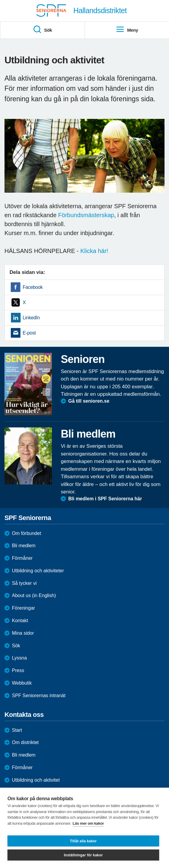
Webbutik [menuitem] (22, 683)
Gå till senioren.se (89, 401)
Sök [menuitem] (42, 30)
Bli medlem (24, 546)
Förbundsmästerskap (86, 215)
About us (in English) (34, 595)
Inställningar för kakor (83, 855)
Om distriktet (25, 742)
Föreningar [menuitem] (23, 608)
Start (17, 730)
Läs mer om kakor (88, 823)
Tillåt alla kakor (83, 841)
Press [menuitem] (18, 670)
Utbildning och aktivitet (36, 780)
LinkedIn (31, 318)
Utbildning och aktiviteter (38, 571)
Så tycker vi (24, 583)
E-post (29, 333)
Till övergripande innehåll (0, 0)
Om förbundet (27, 533)
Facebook (33, 287)
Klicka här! (94, 251)
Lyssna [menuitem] (19, 658)
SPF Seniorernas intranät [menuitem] (39, 696)
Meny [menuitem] (127, 30)
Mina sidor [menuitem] (23, 633)
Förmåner (22, 558)
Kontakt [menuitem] (20, 621)
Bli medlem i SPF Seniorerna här (105, 499)
